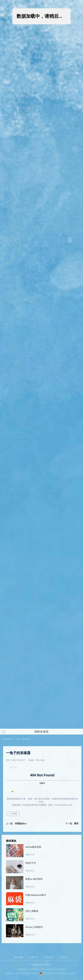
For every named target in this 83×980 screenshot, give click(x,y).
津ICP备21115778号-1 (27, 973)
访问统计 (64, 957)
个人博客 (13, 814)
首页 (18, 739)
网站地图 (19, 957)
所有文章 (34, 957)
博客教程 (26, 739)
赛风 (76, 823)
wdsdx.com (37, 969)
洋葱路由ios (21, 823)
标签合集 (49, 957)
